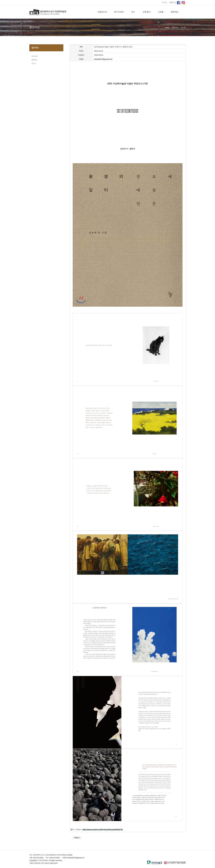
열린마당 (174, 12)
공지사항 (34, 56)
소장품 (161, 12)
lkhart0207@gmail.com (103, 59)
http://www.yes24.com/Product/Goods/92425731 (103, 830)
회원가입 (173, 3)
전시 (133, 12)
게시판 (34, 63)
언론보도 (34, 60)
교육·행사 (147, 12)
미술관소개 (102, 12)
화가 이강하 (119, 12)
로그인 (166, 3)
